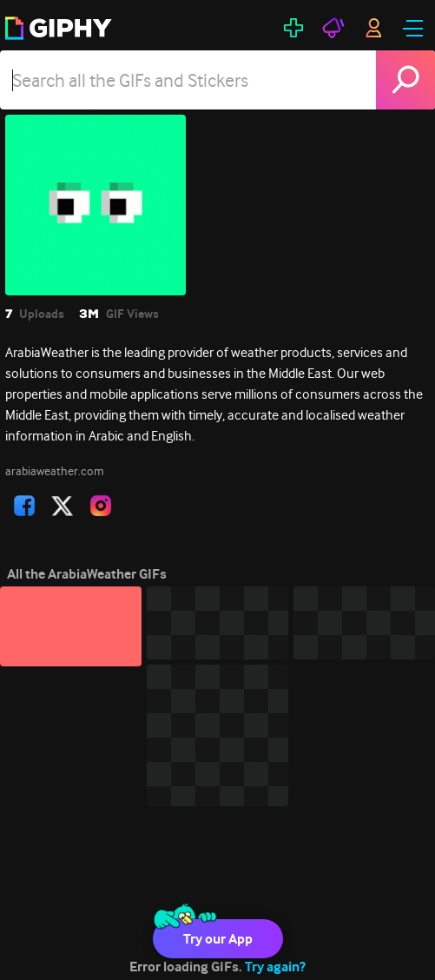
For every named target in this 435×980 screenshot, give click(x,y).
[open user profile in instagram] (101, 506)
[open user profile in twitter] (63, 506)
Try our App (218, 939)
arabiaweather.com (55, 471)
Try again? (275, 967)
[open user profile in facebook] (24, 506)
